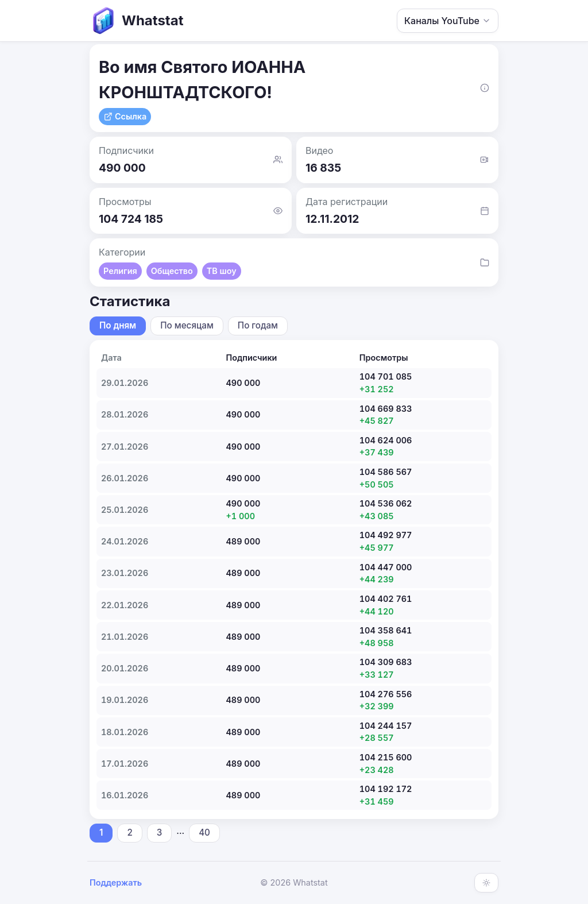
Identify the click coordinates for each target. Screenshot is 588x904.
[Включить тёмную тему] (486, 883)
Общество (172, 271)
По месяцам (187, 325)
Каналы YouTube (448, 21)
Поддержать (116, 882)
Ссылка (125, 116)
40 (204, 832)
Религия (120, 271)
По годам (258, 325)
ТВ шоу (222, 271)
